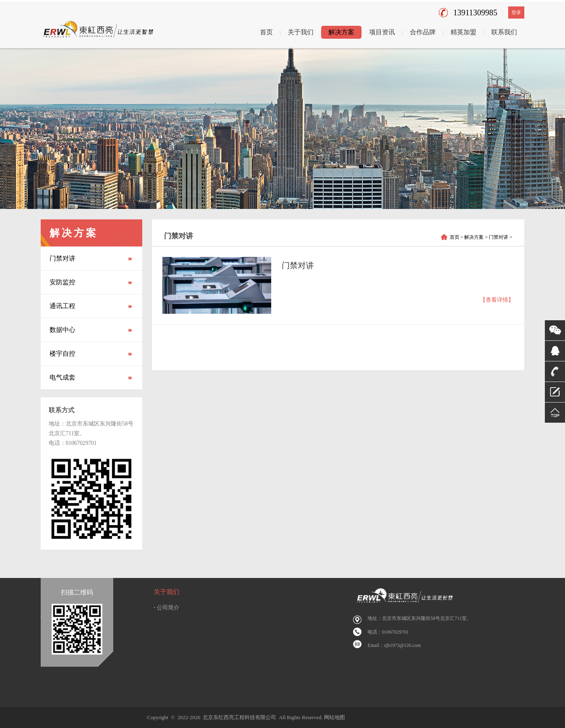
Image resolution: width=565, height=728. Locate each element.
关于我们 (301, 32)
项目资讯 (382, 32)
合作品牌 (423, 32)
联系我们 (504, 32)
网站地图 (334, 717)
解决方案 (341, 32)
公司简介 (166, 608)
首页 (266, 32)
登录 (516, 13)
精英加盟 (463, 32)
